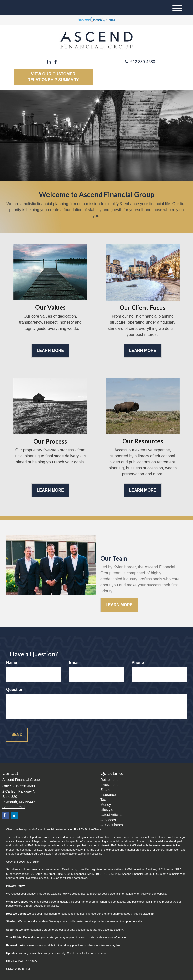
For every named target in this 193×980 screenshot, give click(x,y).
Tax (103, 800)
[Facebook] (55, 62)
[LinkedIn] (49, 62)
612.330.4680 (140, 62)
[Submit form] (17, 735)
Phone (138, 662)
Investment (109, 785)
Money (106, 805)
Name (12, 662)
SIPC (178, 869)
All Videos (108, 820)
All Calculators (111, 825)
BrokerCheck (93, 829)
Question (15, 690)
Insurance (108, 795)
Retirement (109, 780)
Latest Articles (111, 815)
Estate (105, 790)
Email (74, 662)
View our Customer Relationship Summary (53, 77)
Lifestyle (107, 810)
